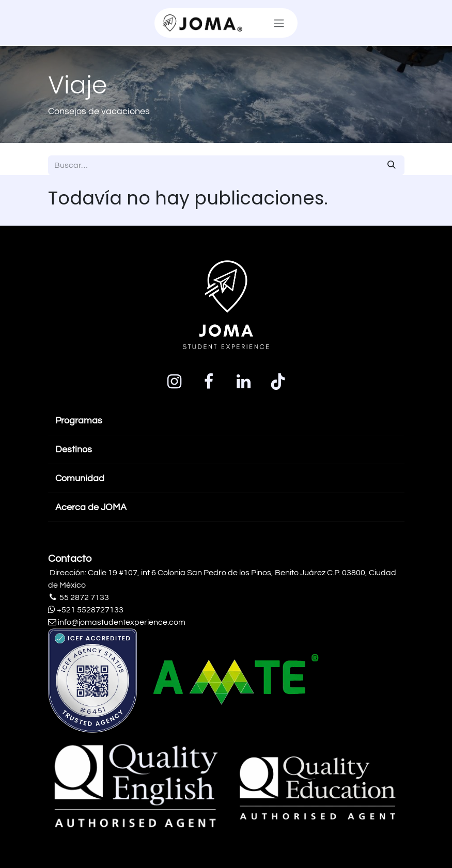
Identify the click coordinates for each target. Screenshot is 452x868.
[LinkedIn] (243, 382)
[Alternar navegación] (279, 23)
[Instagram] (174, 382)
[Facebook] (209, 382)
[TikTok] (278, 382)
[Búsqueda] (392, 165)
